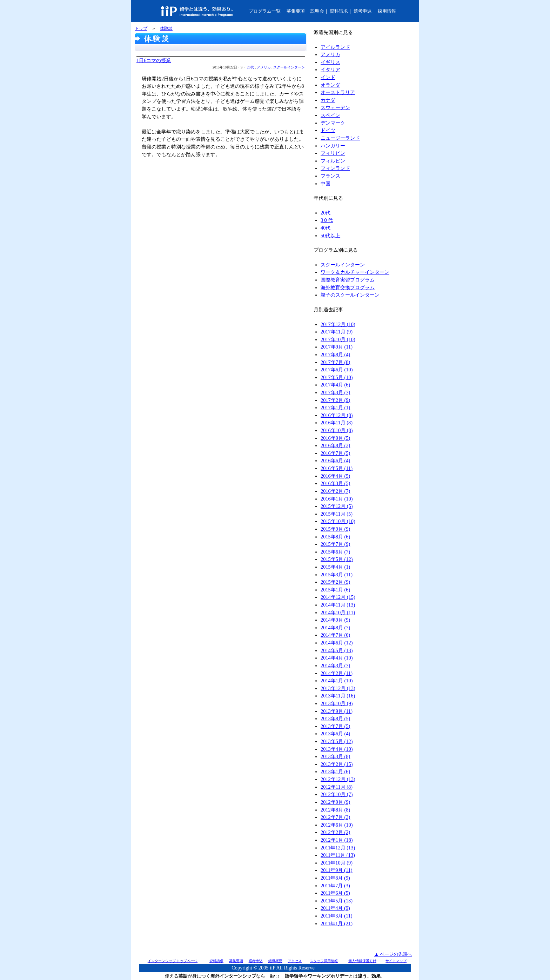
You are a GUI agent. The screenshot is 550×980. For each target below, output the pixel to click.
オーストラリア (338, 92)
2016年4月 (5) (335, 476)
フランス (330, 176)
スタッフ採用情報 (324, 961)
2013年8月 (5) (335, 719)
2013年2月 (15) (337, 764)
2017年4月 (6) (335, 385)
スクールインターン (289, 67)
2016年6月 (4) (335, 461)
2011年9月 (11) (336, 870)
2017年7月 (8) (335, 362)
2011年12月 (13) (338, 848)
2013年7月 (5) (335, 726)
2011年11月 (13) (338, 855)
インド (328, 77)
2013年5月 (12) (337, 741)
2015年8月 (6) (335, 537)
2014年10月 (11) (338, 612)
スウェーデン (335, 107)
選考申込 (363, 11)
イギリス (330, 62)
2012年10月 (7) (337, 794)
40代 (326, 228)
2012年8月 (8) (335, 810)
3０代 (327, 220)
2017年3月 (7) (335, 392)
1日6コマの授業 (154, 60)
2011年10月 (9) (337, 863)
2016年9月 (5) (335, 438)
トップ (141, 28)
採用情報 (387, 11)
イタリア (330, 69)
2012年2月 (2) (335, 832)
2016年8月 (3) (335, 445)
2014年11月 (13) (338, 605)
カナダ (328, 100)
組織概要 (275, 961)
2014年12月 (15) (338, 597)
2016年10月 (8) (337, 430)
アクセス (295, 961)
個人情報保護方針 (362, 961)
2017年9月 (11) (337, 347)
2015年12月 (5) (337, 506)
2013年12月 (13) (338, 688)
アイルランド (335, 47)
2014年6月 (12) (337, 643)
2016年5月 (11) (337, 468)
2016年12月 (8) (337, 415)
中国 (326, 184)
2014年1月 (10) (337, 681)
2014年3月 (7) (335, 666)
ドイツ (328, 130)
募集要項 (296, 11)
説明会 (317, 11)
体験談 (166, 28)
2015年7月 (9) (335, 544)
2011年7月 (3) (335, 886)
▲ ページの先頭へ (393, 954)
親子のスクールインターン (350, 295)
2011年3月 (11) (336, 916)
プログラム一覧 (265, 11)
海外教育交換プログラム (348, 287)
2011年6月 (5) (335, 893)
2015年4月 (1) (335, 567)
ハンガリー (333, 146)
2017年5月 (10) (337, 377)
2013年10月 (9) (337, 703)
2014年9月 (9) (335, 620)
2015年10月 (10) (338, 521)
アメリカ (264, 67)
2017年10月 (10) (338, 339)
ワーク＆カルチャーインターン (355, 272)
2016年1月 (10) (337, 499)
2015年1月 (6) (335, 590)
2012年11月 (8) (337, 787)
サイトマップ (396, 961)
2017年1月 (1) (335, 408)
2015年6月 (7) (335, 552)
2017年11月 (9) (337, 332)
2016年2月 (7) (335, 491)
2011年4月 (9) (335, 908)
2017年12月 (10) (338, 324)
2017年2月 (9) (335, 400)
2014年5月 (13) (337, 650)
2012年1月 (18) (337, 840)
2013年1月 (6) (335, 772)
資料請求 (339, 11)
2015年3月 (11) (337, 575)
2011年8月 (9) (335, 878)
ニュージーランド (340, 138)
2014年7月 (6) (335, 635)
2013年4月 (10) (337, 749)
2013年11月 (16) (338, 696)
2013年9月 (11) (337, 711)
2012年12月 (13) (338, 779)
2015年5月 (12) (337, 559)
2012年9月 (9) (335, 802)
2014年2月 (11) (337, 673)
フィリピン (333, 153)
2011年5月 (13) (337, 901)
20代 (250, 67)
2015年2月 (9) (335, 582)
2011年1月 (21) (337, 923)
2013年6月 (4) (335, 734)
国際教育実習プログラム (348, 280)
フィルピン (333, 161)
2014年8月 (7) (335, 628)
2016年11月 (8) (337, 423)
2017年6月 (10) (337, 370)
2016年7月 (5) (335, 453)
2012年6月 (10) (337, 825)
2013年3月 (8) (335, 756)
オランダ (330, 85)
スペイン (330, 115)
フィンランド (335, 168)
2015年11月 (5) (337, 514)
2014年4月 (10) (337, 658)
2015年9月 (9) (335, 529)
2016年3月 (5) (335, 483)
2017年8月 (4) (335, 355)
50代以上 (330, 236)
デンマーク (333, 123)
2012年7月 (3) (335, 817)
